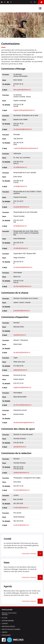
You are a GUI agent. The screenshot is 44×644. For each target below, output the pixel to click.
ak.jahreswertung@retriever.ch (24, 422)
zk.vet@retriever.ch (20, 167)
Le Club (4, 618)
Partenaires (6, 635)
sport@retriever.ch (20, 447)
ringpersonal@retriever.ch (22, 387)
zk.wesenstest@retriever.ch (23, 267)
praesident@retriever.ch (22, 311)
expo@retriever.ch (20, 335)
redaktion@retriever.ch (21, 473)
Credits (5, 632)
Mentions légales (8, 626)
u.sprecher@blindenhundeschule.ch (26, 148)
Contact (5, 624)
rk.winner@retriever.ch (21, 525)
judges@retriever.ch (20, 370)
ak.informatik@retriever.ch (22, 405)
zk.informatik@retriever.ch (22, 286)
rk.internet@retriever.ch (21, 490)
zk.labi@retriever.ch (20, 186)
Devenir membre (8, 621)
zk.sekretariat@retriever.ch (23, 129)
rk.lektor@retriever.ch (21, 508)
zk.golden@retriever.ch (21, 207)
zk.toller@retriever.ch (21, 248)
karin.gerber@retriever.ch (22, 90)
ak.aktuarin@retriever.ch (22, 352)
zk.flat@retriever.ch (20, 226)
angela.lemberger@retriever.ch (24, 110)
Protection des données (11, 629)
